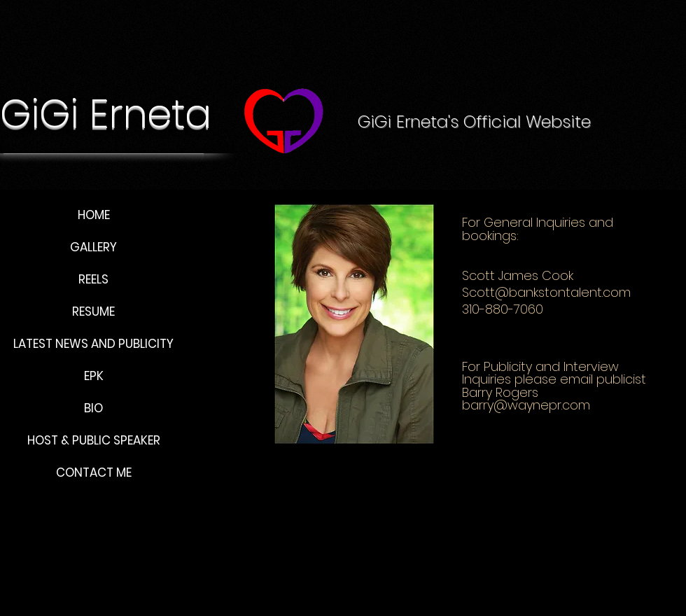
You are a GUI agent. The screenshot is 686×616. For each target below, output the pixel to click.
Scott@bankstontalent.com (546, 292)
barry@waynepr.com (526, 405)
